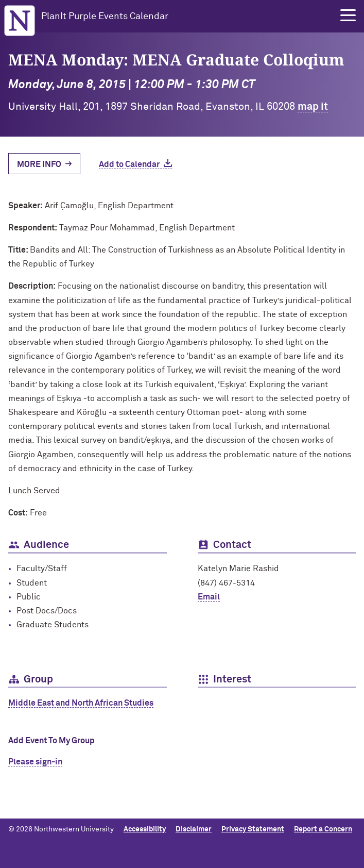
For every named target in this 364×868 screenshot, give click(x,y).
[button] (348, 15)
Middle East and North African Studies (81, 703)
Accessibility (145, 829)
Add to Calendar (129, 164)
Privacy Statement (253, 829)
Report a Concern (323, 829)
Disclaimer (194, 829)
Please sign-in (35, 762)
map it (313, 107)
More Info (39, 164)
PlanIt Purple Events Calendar (105, 16)
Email (209, 597)
